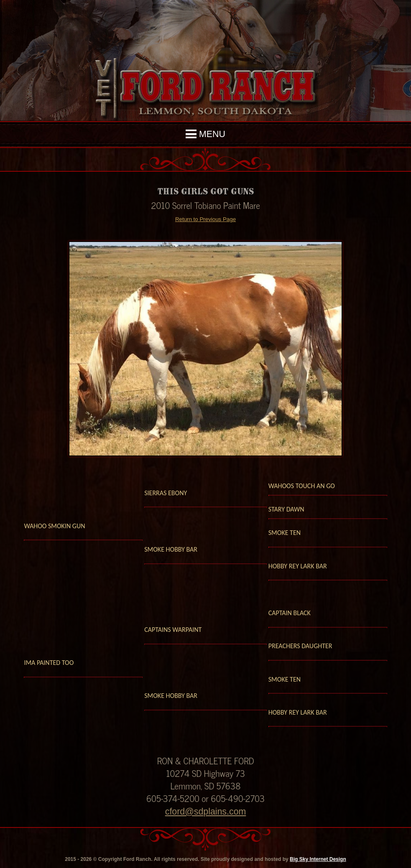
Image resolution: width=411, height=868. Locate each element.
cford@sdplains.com (206, 812)
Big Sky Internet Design (318, 859)
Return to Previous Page (205, 219)
